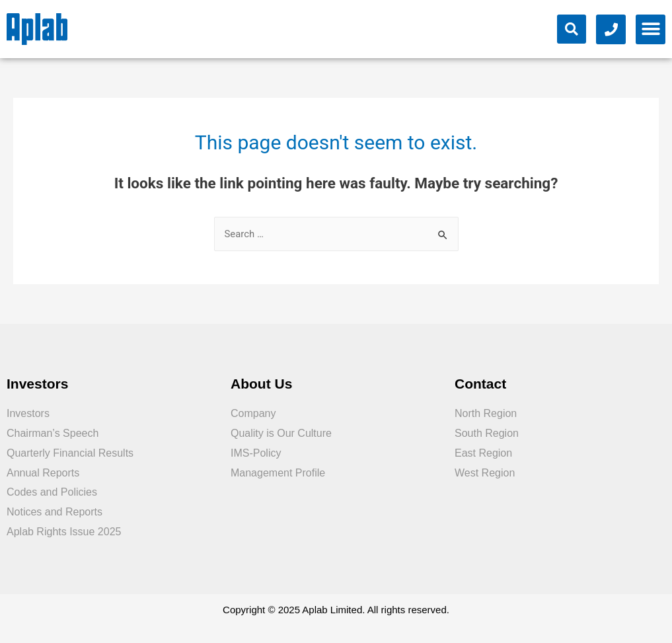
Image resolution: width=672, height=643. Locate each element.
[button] (651, 29)
